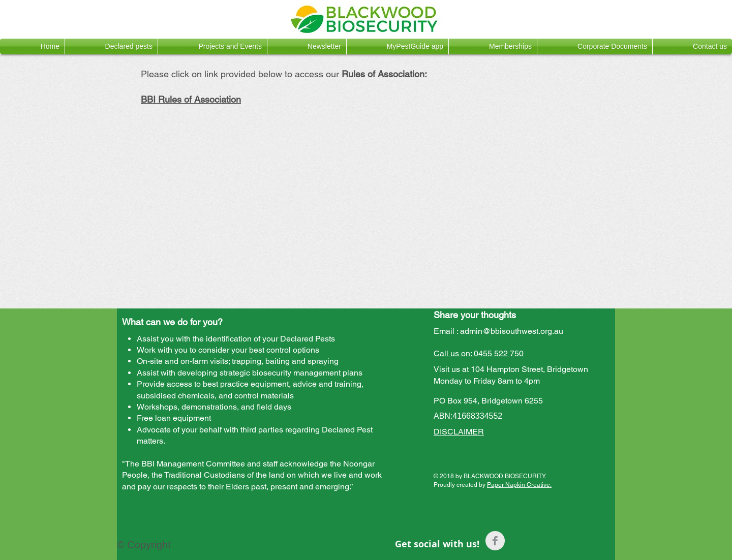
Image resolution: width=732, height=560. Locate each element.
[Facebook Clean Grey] (495, 541)
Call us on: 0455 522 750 (479, 353)
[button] (111, 46)
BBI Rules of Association (191, 99)
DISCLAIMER (459, 432)
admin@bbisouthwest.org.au (512, 331)
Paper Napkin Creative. (519, 485)
